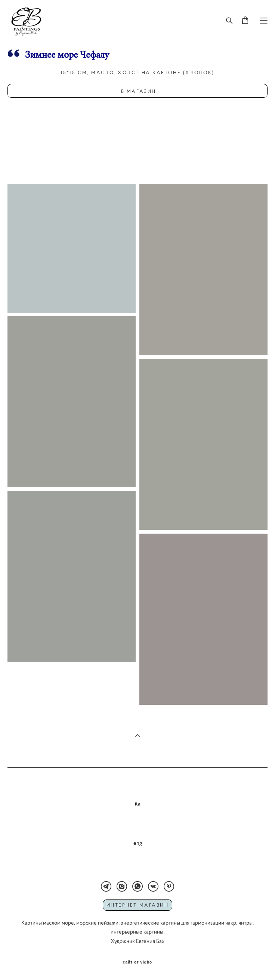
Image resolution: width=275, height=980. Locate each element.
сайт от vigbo (137, 962)
